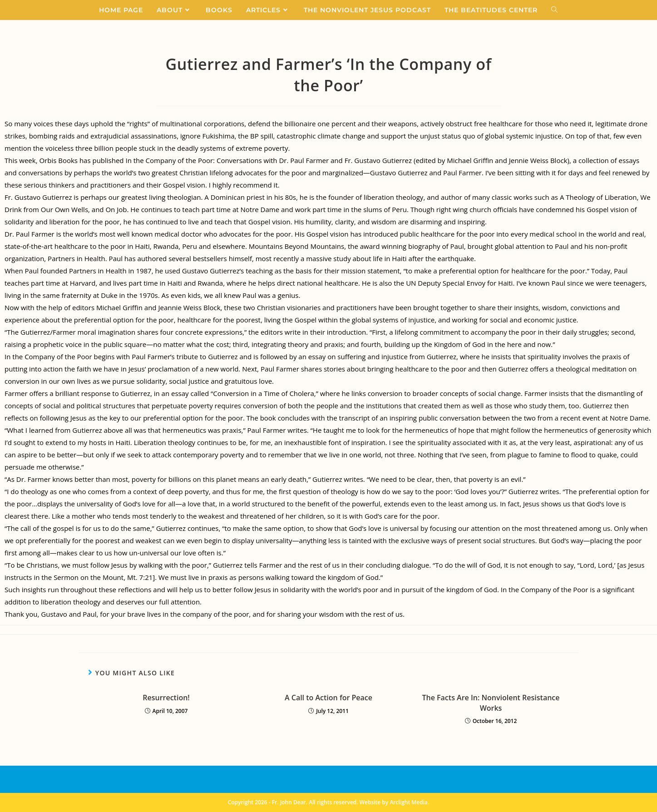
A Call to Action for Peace (328, 698)
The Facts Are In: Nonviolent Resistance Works (491, 703)
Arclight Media (409, 802)
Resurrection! (166, 698)
